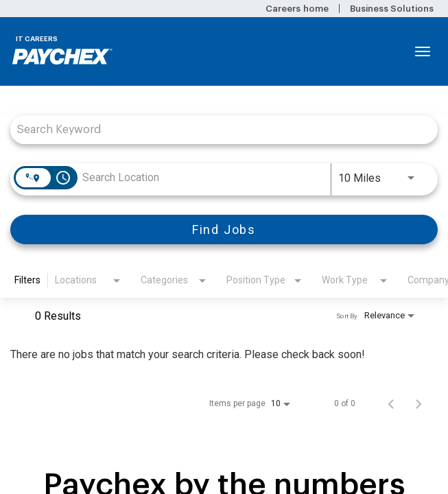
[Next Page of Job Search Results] (418, 403)
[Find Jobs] (224, 230)
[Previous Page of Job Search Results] (391, 403)
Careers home (297, 9)
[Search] (224, 230)
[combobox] (217, 129)
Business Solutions (392, 9)
